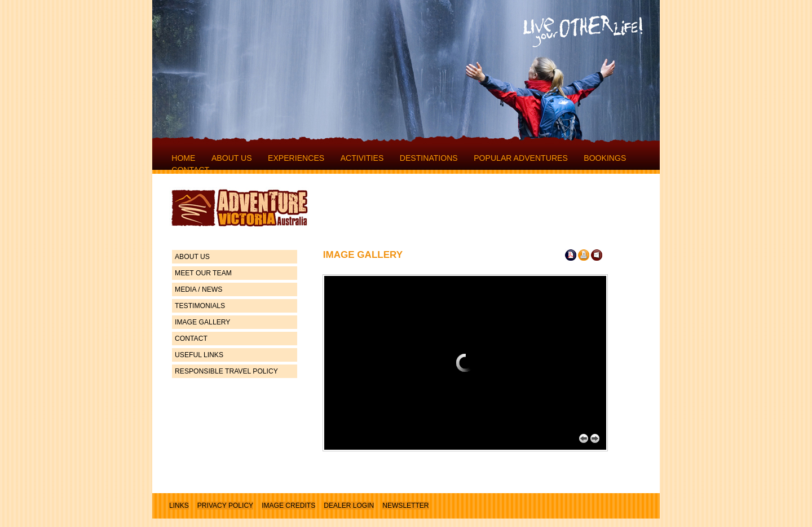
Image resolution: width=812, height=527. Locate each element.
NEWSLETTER (405, 506)
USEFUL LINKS (199, 355)
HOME (183, 158)
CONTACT (190, 170)
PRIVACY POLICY (225, 506)
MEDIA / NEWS (198, 289)
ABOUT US (232, 158)
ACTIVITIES (362, 158)
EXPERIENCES (296, 158)
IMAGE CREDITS (288, 506)
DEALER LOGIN (349, 506)
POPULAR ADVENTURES (521, 158)
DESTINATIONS (429, 158)
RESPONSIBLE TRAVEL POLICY (226, 371)
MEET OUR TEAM (203, 273)
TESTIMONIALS (200, 306)
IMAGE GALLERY (202, 322)
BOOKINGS (605, 158)
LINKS (179, 506)
